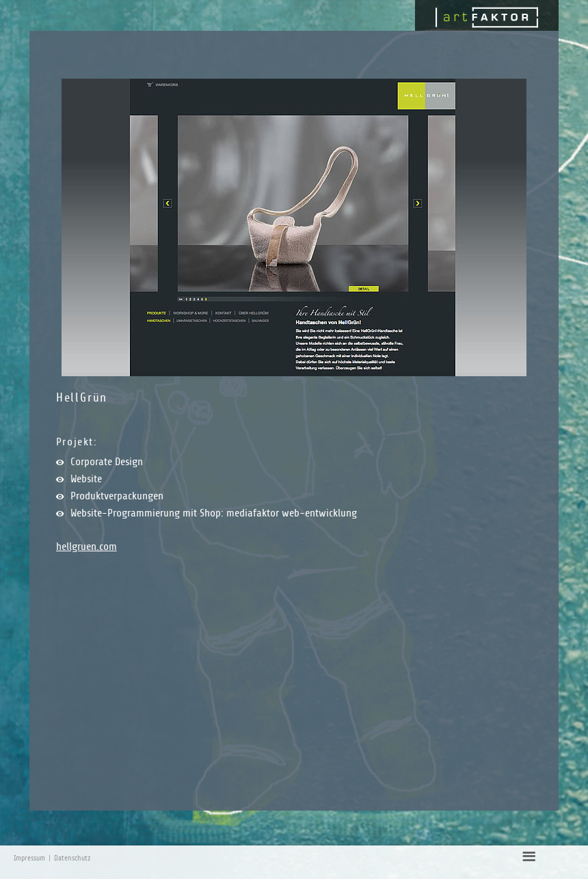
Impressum (29, 858)
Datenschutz (72, 858)
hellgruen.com (86, 547)
